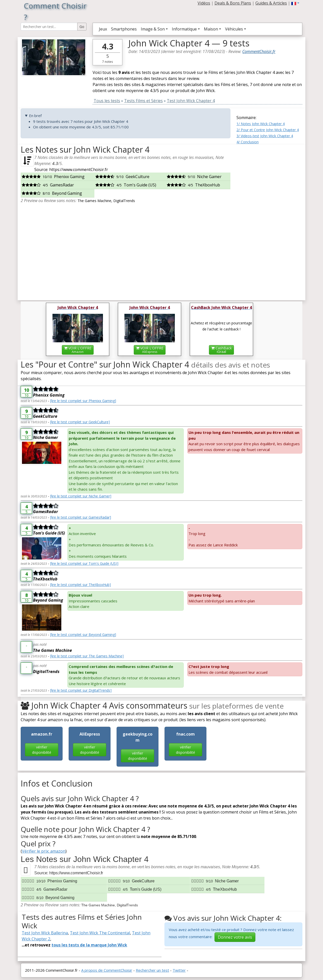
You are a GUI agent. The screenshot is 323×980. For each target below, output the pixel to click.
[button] (295, 3)
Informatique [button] (184, 29)
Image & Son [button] (153, 29)
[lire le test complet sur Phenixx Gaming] (83, 401)
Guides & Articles (271, 3)
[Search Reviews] (49, 27)
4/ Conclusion (248, 142)
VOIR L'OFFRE (78, 350)
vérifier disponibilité (42, 750)
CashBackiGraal (221, 350)
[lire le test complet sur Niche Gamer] (81, 496)
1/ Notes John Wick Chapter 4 (261, 124)
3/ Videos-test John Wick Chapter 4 (265, 136)
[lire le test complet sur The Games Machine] (87, 656)
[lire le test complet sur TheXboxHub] (80, 585)
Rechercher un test (152, 970)
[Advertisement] (269, 220)
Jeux (103, 29)
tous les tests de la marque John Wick (89, 945)
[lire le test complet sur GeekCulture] (80, 422)
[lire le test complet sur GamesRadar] (81, 517)
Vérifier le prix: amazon (44, 851)
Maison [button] (211, 29)
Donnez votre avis (235, 937)
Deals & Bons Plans (233, 3)
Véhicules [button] (234, 29)
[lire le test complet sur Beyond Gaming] (83, 635)
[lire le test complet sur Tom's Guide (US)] (84, 563)
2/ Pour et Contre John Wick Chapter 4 (268, 130)
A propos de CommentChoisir (107, 970)
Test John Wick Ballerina (45, 933)
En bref (35, 116)
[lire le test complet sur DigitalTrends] (81, 690)
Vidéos (204, 3)
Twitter (179, 970)
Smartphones (124, 29)
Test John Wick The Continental (100, 933)
